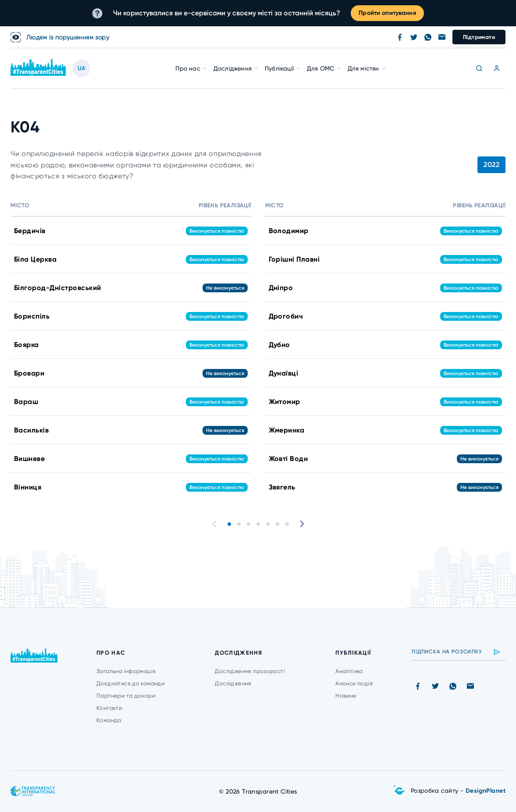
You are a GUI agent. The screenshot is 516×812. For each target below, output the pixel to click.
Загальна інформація (126, 671)
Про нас (188, 68)
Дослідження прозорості (250, 671)
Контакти (109, 708)
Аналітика (349, 671)
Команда (109, 720)
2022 (491, 165)
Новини (346, 696)
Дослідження (233, 68)
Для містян (363, 68)
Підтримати (479, 37)
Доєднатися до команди (130, 683)
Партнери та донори (126, 696)
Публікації (279, 68)
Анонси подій (354, 683)
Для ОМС (320, 68)
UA (82, 68)
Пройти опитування (387, 13)
